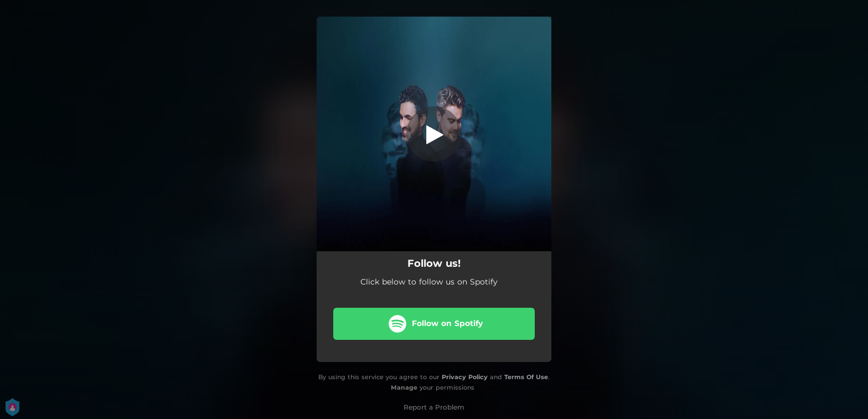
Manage (404, 387)
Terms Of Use (526, 377)
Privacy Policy (465, 377)
